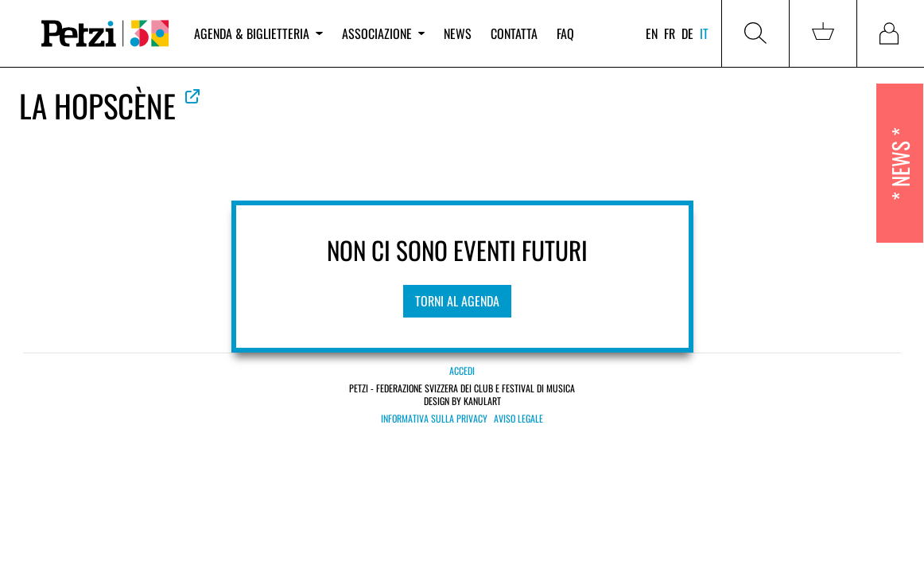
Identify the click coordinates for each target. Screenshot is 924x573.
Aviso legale (518, 419)
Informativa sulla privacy (434, 419)
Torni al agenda (457, 301)
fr (670, 33)
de (687, 33)
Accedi (462, 370)
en (652, 33)
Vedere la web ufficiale (192, 96)
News (458, 33)
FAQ (565, 33)
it (704, 33)
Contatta (514, 33)
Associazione (383, 33)
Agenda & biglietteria (258, 33)
